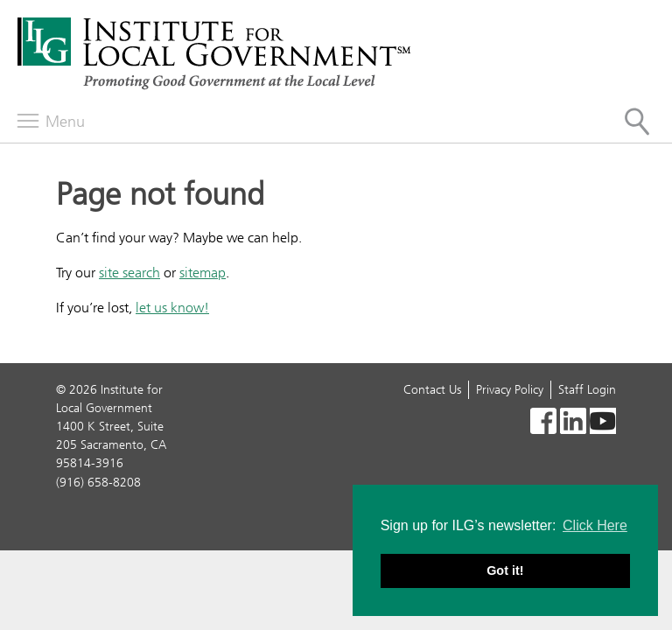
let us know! (172, 308)
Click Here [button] (595, 525)
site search (129, 273)
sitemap (203, 273)
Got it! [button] (505, 570)
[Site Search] (637, 122)
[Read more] (543, 423)
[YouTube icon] (603, 423)
